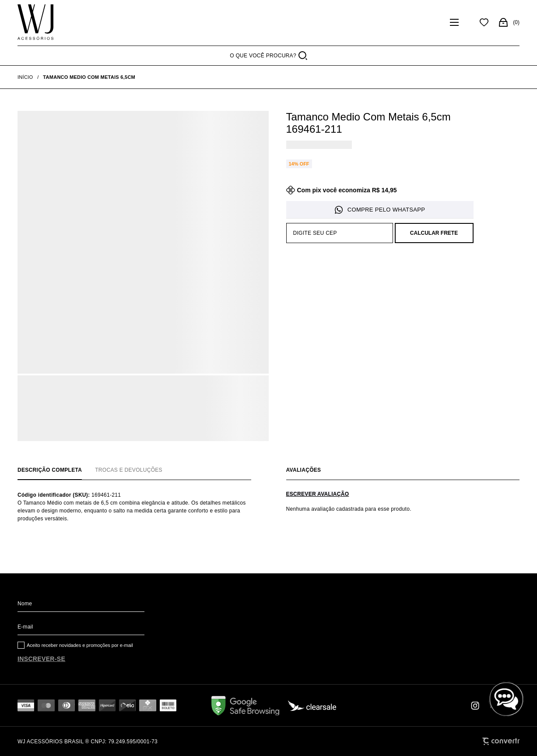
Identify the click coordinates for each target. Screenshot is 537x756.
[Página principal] (35, 22)
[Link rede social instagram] (476, 706)
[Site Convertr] (501, 741)
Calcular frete (434, 233)
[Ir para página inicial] (25, 77)
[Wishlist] (484, 22)
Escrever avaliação (318, 494)
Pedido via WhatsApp (380, 210)
